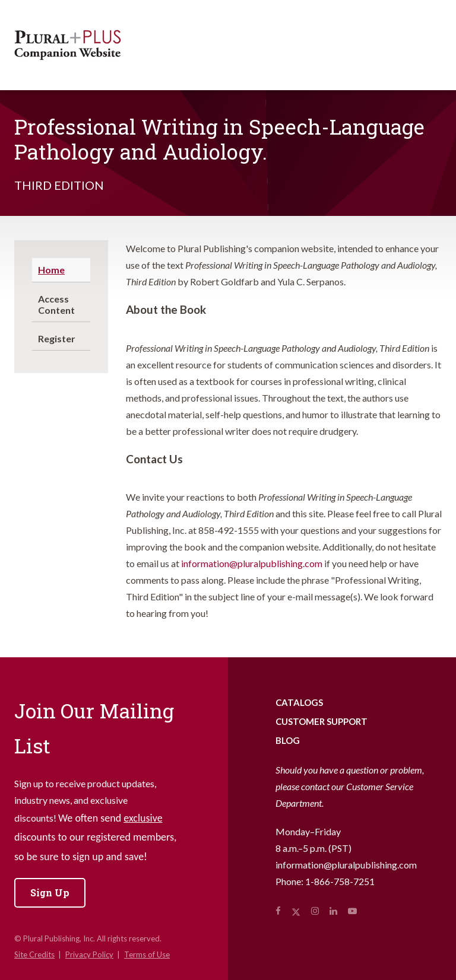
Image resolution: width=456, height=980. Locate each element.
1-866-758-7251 (340, 881)
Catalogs (299, 702)
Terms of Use (147, 954)
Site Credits (34, 954)
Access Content (56, 304)
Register (57, 338)
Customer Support (322, 721)
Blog (288, 740)
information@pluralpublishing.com (252, 563)
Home (51, 270)
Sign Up (50, 892)
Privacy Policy (89, 954)
